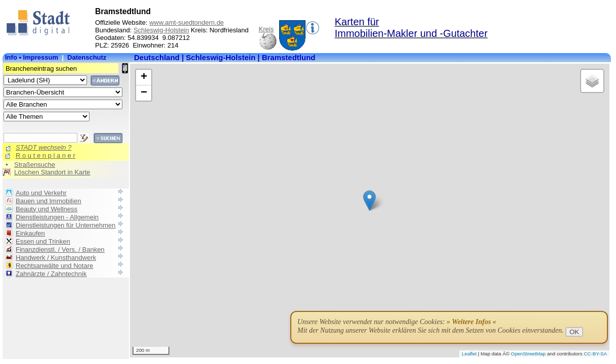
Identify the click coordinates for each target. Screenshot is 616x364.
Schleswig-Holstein (161, 30)
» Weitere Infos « (471, 322)
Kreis (267, 29)
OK (574, 332)
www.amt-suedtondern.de (186, 22)
